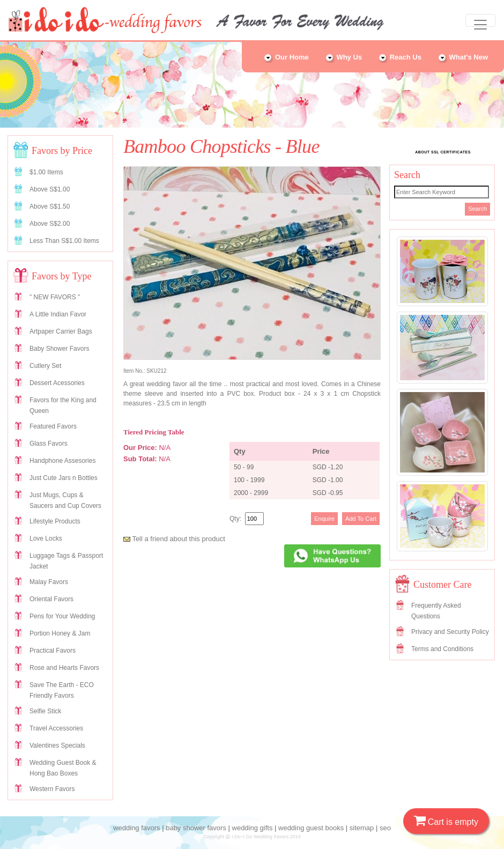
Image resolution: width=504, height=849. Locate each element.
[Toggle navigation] (480, 20)
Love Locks (46, 538)
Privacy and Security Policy (450, 632)
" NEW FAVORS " (55, 297)
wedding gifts (253, 828)
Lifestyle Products (55, 521)
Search (477, 209)
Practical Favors (53, 651)
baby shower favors (196, 828)
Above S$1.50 (50, 206)
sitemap (362, 828)
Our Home (286, 57)
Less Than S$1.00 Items (64, 241)
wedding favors (136, 828)
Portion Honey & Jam (60, 633)
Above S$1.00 (50, 189)
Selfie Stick (45, 711)
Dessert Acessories (57, 383)
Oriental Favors (51, 599)
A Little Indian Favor (58, 314)
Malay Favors (49, 582)
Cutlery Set (45, 366)
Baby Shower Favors (59, 349)
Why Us (343, 57)
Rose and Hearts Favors (64, 668)
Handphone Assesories (62, 461)
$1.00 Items (46, 172)
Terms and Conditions (442, 649)
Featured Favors (53, 426)
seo (385, 828)
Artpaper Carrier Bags (61, 331)
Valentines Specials (57, 745)
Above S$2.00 (50, 224)
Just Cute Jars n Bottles (64, 478)
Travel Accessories (56, 728)
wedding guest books (311, 828)
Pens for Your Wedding (62, 616)
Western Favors (52, 789)
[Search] (442, 192)
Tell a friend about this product (174, 539)
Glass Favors (49, 444)
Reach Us (400, 57)
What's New (463, 57)
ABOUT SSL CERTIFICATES (443, 152)
